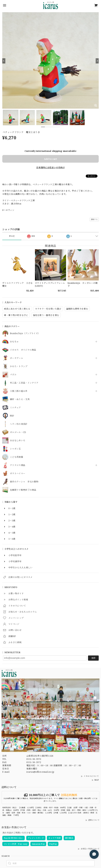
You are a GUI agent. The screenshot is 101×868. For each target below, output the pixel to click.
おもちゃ (14, 342)
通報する (94, 219)
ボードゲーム (16, 358)
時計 (12, 416)
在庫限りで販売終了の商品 (23, 490)
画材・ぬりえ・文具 (20, 399)
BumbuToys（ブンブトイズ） (25, 333)
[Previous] (4, 61)
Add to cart (50, 159)
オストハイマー (18, 474)
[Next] (97, 61)
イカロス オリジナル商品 (23, 350)
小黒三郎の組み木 (19, 391)
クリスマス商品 (18, 465)
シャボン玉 (15, 449)
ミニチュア (15, 408)
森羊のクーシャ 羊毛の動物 (24, 482)
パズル (13, 375)
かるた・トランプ (19, 366)
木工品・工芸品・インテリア (24, 383)
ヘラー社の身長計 (19, 424)
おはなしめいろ (18, 441)
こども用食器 (16, 457)
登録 (93, 658)
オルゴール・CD (18, 432)
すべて (12, 236)
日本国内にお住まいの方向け (50, 167)
